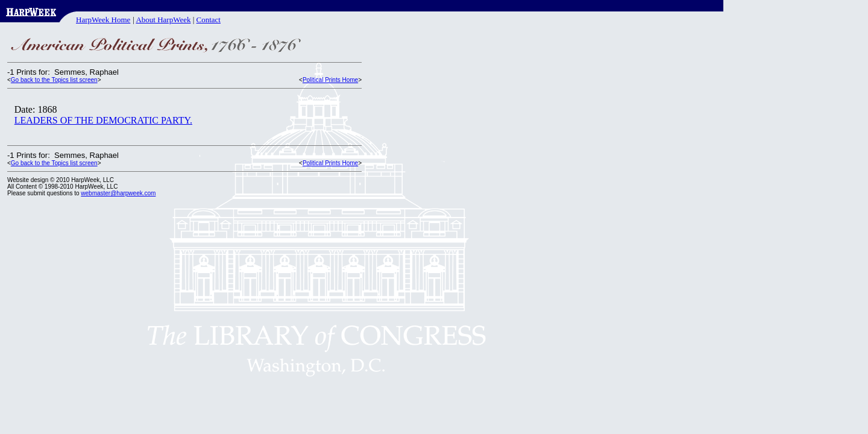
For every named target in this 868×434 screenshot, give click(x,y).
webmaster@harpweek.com (118, 193)
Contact (209, 20)
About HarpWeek (163, 20)
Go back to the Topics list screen (54, 80)
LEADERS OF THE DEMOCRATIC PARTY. (103, 120)
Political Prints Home (330, 80)
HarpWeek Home (103, 20)
